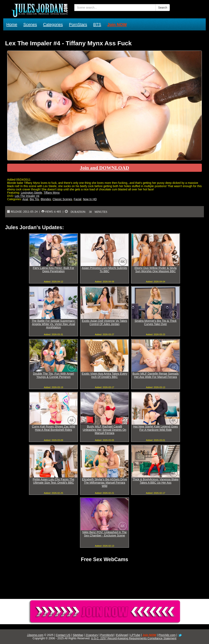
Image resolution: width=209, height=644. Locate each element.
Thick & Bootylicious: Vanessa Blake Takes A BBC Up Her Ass (155, 481)
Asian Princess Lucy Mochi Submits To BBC (104, 270)
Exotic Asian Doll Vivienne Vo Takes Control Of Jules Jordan (104, 322)
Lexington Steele (31, 193)
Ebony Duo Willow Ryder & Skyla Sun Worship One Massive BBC (156, 270)
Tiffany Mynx (52, 193)
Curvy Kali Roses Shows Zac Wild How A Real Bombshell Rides (53, 428)
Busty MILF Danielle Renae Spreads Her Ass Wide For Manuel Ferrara (156, 375)
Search (163, 8)
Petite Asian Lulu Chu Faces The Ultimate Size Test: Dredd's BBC (53, 481)
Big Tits (34, 199)
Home (12, 24)
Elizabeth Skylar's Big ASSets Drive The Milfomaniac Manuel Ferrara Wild (105, 483)
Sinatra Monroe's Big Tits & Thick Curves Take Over (156, 322)
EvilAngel (122, 635)
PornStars (78, 24)
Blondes (46, 199)
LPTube (135, 635)
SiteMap (78, 635)
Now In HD (90, 199)
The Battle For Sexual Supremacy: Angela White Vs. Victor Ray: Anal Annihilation (53, 324)
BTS (97, 24)
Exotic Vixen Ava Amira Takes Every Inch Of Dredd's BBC (104, 375)
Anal (25, 199)
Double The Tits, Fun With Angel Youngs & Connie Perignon (54, 375)
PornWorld (107, 635)
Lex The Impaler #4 (27, 196)
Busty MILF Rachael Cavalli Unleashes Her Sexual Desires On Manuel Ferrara (104, 430)
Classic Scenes (62, 199)
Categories (53, 24)
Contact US (63, 635)
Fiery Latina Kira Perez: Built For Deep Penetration (53, 270)
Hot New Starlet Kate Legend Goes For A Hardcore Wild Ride (156, 428)
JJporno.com (35, 635)
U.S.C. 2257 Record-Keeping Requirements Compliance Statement (134, 638)
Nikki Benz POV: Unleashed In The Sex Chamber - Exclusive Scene (104, 534)
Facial (77, 199)
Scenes (30, 24)
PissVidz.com (167, 635)
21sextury (92, 635)
